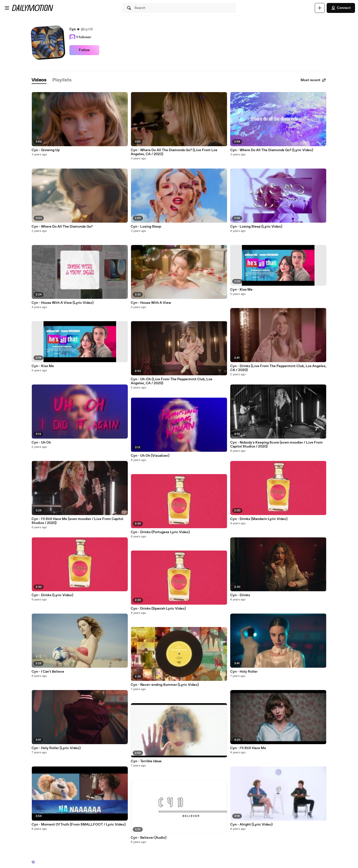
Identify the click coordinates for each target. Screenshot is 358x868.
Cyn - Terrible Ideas (146, 761)
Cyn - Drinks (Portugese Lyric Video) (160, 532)
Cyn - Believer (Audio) (149, 838)
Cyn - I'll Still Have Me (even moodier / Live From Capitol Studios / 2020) (77, 521)
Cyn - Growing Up (46, 150)
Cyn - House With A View (151, 303)
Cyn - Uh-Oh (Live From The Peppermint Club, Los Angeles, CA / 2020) (172, 381)
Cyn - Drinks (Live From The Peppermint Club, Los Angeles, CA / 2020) (278, 368)
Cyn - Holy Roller (244, 672)
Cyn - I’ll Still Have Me (248, 748)
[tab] (39, 80)
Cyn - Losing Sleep (146, 227)
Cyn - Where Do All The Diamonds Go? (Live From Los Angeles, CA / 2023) (174, 152)
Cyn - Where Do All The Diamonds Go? (62, 227)
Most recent (313, 80)
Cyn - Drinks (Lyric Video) (52, 595)
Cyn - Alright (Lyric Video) (251, 825)
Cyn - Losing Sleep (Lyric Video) (256, 227)
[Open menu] (7, 8)
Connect (341, 8)
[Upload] (320, 8)
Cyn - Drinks (240, 595)
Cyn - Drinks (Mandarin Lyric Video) (259, 519)
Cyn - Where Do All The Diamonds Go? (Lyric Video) (272, 150)
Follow (84, 50)
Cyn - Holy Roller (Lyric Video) (56, 748)
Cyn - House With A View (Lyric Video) (63, 303)
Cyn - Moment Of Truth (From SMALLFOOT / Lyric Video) (79, 825)
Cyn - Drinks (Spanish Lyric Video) (158, 609)
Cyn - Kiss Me (43, 366)
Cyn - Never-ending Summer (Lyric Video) (165, 685)
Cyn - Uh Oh (41, 443)
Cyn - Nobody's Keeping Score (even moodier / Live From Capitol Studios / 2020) (276, 445)
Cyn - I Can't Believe (48, 672)
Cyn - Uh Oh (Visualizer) (150, 456)
